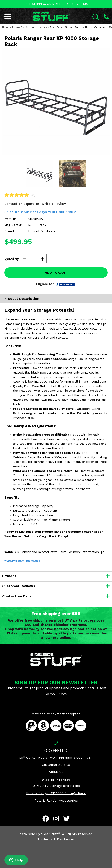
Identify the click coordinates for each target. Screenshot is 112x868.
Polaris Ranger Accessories (56, 801)
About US (56, 772)
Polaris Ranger (21, 27)
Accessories (40, 27)
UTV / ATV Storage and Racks (56, 786)
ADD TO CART (56, 273)
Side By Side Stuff (44, 834)
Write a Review (54, 204)
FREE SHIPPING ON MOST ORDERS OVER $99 (56, 4)
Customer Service (56, 765)
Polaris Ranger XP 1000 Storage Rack (56, 793)
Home (6, 27)
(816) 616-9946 (56, 750)
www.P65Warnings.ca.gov (22, 561)
